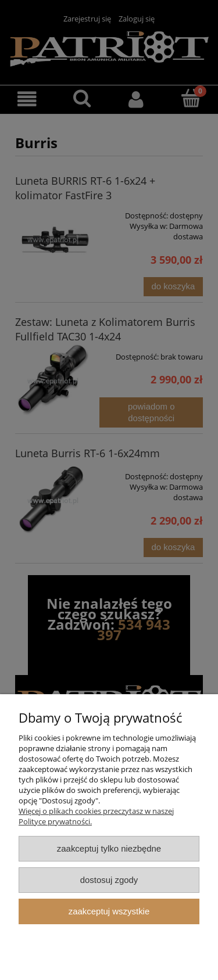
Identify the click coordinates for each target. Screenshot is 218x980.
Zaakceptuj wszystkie (109, 911)
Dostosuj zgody (109, 880)
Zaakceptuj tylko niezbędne (109, 848)
